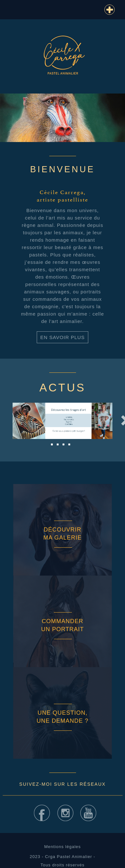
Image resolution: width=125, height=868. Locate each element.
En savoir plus (63, 337)
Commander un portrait (63, 625)
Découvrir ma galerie (62, 534)
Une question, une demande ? (62, 717)
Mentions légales (63, 847)
